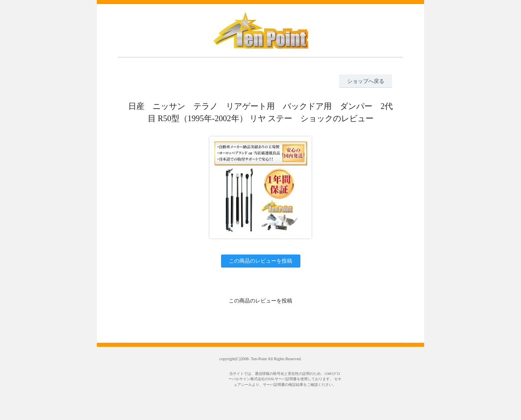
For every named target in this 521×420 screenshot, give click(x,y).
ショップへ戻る (366, 81)
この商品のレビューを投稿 (260, 261)
